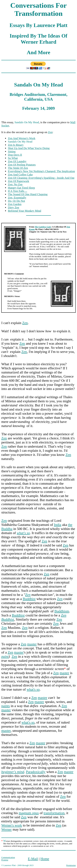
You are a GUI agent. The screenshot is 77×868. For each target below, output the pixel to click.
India (58, 525)
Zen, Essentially (17, 198)
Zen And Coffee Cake (20, 175)
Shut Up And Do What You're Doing (29, 148)
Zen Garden (15, 204)
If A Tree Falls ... (18, 191)
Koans (32, 229)
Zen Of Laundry (17, 161)
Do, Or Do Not (16, 201)
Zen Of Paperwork (19, 181)
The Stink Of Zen (18, 168)
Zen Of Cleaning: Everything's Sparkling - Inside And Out (41, 178)
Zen (50, 132)
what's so (33, 689)
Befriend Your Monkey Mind (24, 211)
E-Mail (33, 859)
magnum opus (29, 813)
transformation (54, 813)
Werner (7, 829)
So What (13, 158)
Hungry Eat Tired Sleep (21, 188)
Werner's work (12, 825)
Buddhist (29, 599)
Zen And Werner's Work (22, 138)
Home (45, 859)
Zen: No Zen (15, 184)
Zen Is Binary (16, 145)
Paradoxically (36, 772)
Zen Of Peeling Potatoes (22, 165)
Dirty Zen (14, 207)
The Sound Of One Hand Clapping (28, 194)
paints (6, 706)
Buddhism (62, 611)
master (32, 644)
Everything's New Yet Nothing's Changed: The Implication (41, 171)
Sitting (12, 151)
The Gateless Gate (43, 227)
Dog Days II (15, 155)
